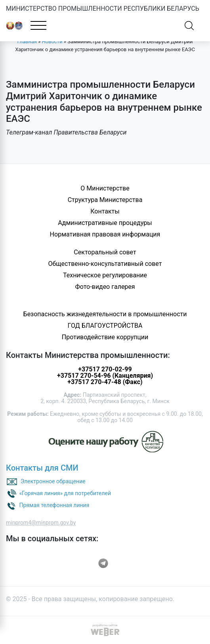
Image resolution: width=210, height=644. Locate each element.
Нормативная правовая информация (105, 234)
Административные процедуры (105, 223)
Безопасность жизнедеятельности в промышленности (105, 314)
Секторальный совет (105, 252)
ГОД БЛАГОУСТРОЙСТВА (105, 326)
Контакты (105, 211)
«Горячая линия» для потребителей (65, 493)
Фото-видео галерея (105, 287)
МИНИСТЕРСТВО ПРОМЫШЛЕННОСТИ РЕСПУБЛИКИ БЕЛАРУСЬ (103, 9)
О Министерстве (105, 188)
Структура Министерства (105, 200)
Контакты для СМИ (42, 468)
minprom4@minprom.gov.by (41, 523)
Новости (52, 41)
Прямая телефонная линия (54, 505)
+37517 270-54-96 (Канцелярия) (105, 376)
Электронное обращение (53, 481)
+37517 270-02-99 (105, 369)
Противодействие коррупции (105, 337)
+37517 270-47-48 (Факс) (105, 382)
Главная (27, 41)
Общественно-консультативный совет (105, 264)
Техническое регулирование (105, 275)
